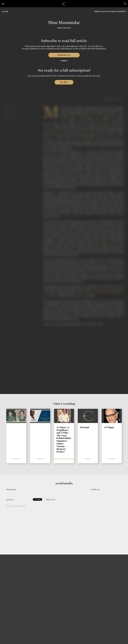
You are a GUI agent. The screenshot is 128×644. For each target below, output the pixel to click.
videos (40, 459)
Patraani (85, 427)
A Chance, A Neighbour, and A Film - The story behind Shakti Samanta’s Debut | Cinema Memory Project (64, 440)
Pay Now (64, 82)
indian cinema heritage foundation (110, 11)
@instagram (11, 489)
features (16, 459)
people (5, 11)
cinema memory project (64, 459)
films (88, 459)
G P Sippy (109, 427)
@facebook (51, 500)
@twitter (10, 500)
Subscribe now (64, 55)
